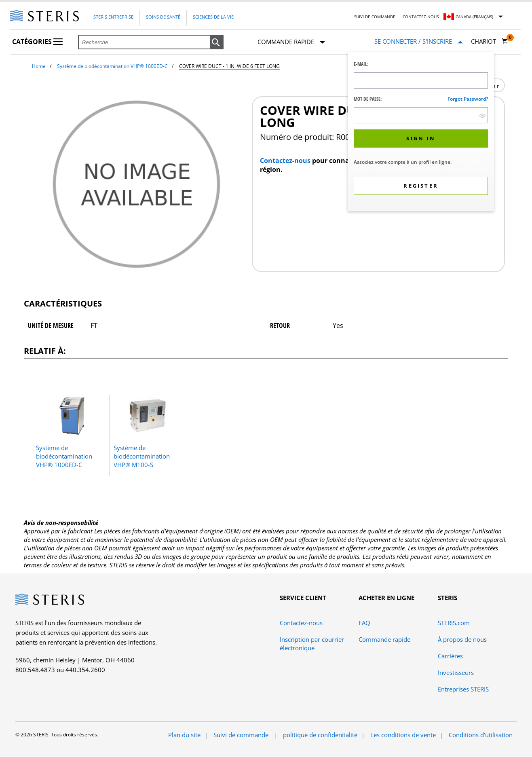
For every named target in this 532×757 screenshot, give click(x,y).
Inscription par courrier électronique (312, 644)
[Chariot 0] (489, 41)
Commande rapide (291, 42)
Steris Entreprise (113, 17)
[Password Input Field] (421, 115)
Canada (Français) (474, 17)
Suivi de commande (375, 17)
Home (39, 66)
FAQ (364, 623)
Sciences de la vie (213, 17)
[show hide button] (482, 115)
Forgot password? (468, 99)
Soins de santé (163, 17)
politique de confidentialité (320, 735)
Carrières (450, 656)
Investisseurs (456, 672)
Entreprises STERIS (463, 689)
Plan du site (184, 735)
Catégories (37, 42)
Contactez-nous (421, 17)
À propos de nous (462, 639)
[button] (217, 42)
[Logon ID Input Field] (421, 80)
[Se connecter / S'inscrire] (419, 41)
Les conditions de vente (403, 735)
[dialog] (421, 132)
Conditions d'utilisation (481, 735)
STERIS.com (454, 623)
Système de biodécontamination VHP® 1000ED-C (112, 66)
